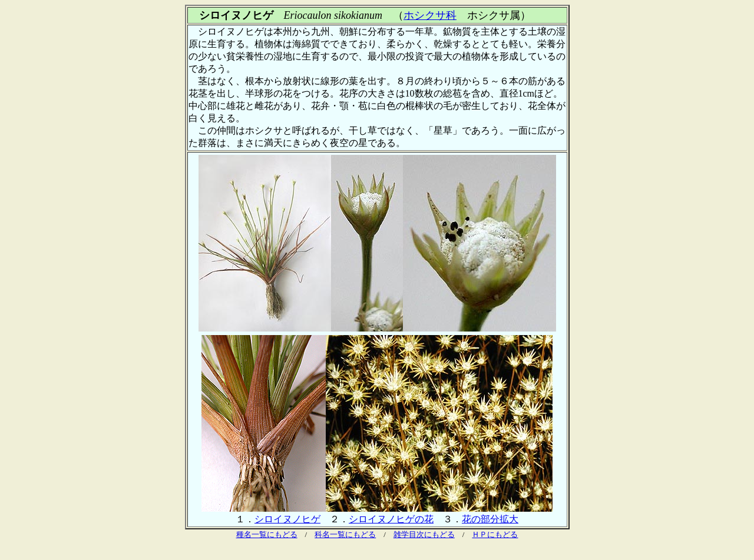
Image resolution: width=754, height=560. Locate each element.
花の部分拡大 (490, 519)
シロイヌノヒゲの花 (391, 519)
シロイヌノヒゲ (287, 519)
